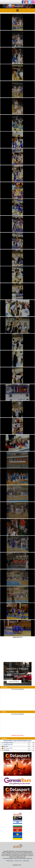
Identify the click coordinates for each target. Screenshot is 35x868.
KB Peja (6, 746)
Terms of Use (18, 861)
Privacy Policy (10, 861)
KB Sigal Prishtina (8, 743)
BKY (20, 865)
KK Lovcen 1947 (8, 748)
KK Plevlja (6, 750)
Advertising (26, 861)
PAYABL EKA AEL (8, 745)
